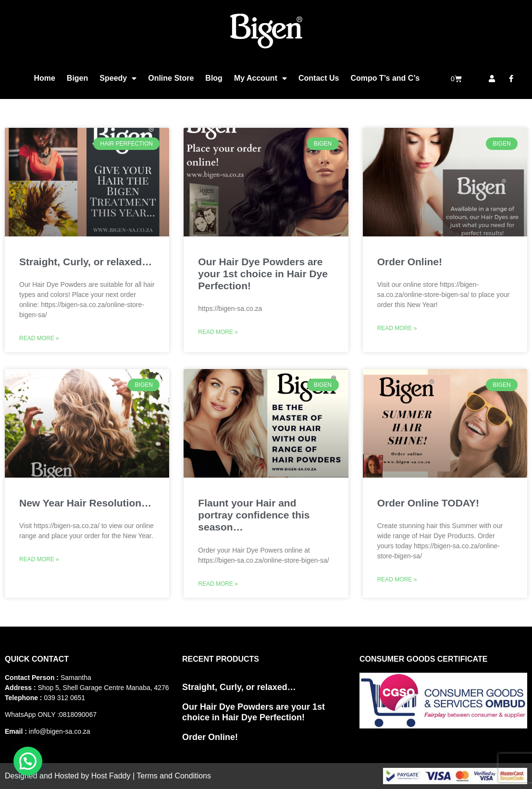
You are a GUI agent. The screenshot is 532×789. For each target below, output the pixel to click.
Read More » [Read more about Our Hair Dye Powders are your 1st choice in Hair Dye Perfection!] (218, 332)
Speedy (118, 78)
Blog (214, 78)
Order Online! (410, 262)
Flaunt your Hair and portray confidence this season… (254, 515)
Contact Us (319, 78)
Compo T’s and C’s (385, 78)
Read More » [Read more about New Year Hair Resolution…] (39, 559)
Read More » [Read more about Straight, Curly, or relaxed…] (39, 338)
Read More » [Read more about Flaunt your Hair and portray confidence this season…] (218, 584)
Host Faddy (111, 776)
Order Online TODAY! (428, 503)
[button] (28, 761)
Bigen (77, 78)
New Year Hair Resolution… (85, 503)
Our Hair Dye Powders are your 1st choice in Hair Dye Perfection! (263, 274)
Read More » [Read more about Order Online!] (397, 328)
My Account (260, 78)
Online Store (171, 78)
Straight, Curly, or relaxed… (86, 262)
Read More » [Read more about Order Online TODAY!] (397, 579)
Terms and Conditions (174, 776)
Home (44, 78)
